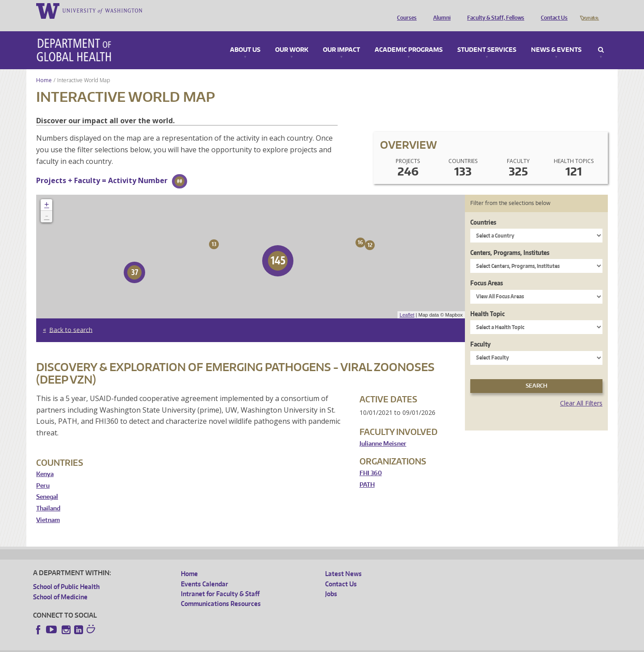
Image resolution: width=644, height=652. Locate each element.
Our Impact (341, 38)
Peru (43, 473)
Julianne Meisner (383, 431)
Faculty (481, 332)
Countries (483, 210)
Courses (405, 10)
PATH (367, 472)
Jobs (331, 581)
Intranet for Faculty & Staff (220, 581)
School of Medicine (60, 584)
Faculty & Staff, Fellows (493, 10)
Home (44, 68)
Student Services (487, 38)
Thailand (48, 496)
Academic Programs (409, 38)
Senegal (47, 484)
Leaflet (407, 302)
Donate (589, 10)
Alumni (440, 10)
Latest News (343, 561)
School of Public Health (66, 574)
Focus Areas (487, 270)
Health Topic (487, 301)
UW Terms (188, 645)
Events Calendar (205, 571)
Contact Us (552, 10)
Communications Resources (221, 591)
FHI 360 (371, 461)
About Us (245, 38)
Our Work (292, 38)
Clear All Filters (581, 391)
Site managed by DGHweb (241, 645)
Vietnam (48, 508)
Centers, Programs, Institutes (510, 240)
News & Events (556, 38)
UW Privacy (151, 645)
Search (601, 38)
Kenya (45, 462)
